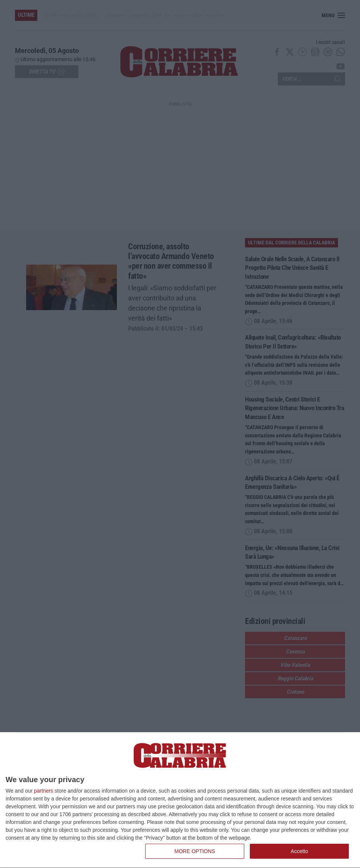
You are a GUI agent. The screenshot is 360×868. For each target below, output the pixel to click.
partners (44, 791)
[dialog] (180, 800)
